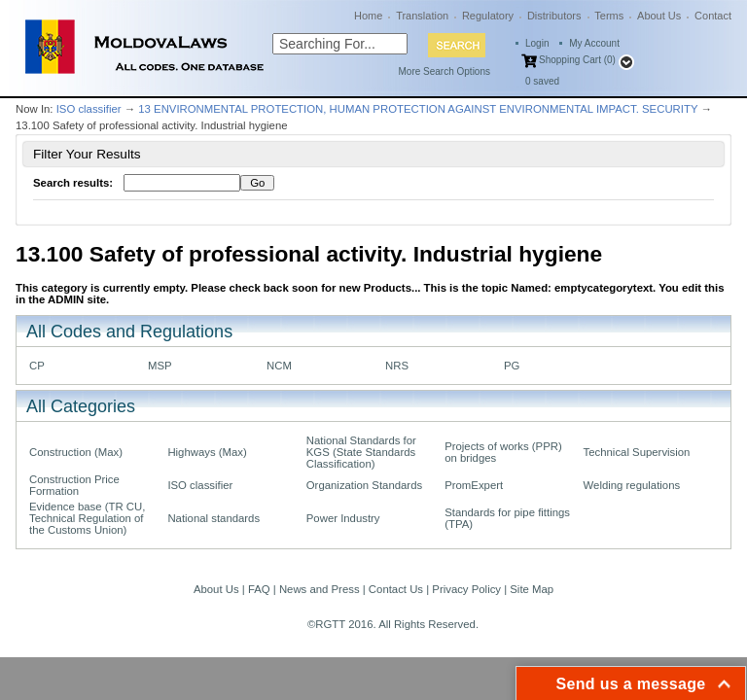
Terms (609, 16)
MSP (160, 366)
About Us (659, 16)
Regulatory (488, 16)
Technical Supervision (637, 452)
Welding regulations (632, 485)
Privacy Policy (466, 589)
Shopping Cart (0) (577, 60)
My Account (594, 43)
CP (37, 366)
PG (512, 366)
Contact (713, 16)
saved (542, 81)
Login (537, 43)
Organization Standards (364, 485)
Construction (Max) (76, 452)
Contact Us (396, 589)
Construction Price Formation (74, 485)
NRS (397, 366)
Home (368, 16)
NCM (279, 366)
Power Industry (343, 518)
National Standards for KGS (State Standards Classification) (361, 452)
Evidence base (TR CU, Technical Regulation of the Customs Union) (87, 518)
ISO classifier (89, 109)
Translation (422, 16)
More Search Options (445, 71)
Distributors (554, 16)
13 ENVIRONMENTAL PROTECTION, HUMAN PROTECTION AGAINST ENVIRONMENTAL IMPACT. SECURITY (418, 109)
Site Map (532, 589)
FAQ (259, 589)
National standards (213, 518)
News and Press (320, 589)
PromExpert (474, 485)
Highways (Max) (207, 452)
